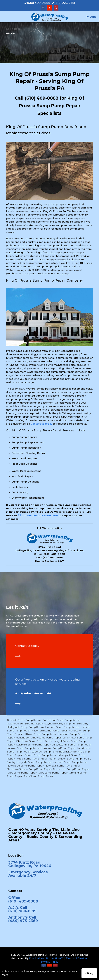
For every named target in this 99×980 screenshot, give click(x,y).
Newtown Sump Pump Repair (63, 766)
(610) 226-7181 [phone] (65, 3)
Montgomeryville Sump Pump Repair (29, 762)
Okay (89, 973)
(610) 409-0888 (41, 98)
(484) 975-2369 (23, 921)
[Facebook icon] (43, 8)
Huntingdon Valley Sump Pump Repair (39, 738)
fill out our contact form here (38, 515)
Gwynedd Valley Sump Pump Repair (66, 724)
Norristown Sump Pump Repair (72, 769)
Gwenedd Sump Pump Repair (25, 724)
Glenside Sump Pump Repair (24, 720)
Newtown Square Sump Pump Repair (29, 769)
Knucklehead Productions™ (46, 958)
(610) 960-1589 (53, 557)
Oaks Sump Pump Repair (22, 773)
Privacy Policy (50, 962)
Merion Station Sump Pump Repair (70, 759)
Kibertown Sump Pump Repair (34, 741)
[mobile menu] (94, 17)
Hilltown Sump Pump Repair (41, 734)
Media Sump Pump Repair (32, 759)
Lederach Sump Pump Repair (49, 752)
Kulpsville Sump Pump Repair (33, 745)
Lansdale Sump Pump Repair (59, 748)
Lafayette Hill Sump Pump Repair (72, 745)
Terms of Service (76, 958)
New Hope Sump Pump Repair (25, 766)
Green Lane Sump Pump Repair (61, 720)
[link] (18, 656)
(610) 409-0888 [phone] (38, 3)
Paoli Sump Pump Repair (39, 776)
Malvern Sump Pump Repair (41, 755)
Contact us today (41, 424)
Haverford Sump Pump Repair (50, 731)
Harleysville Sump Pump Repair (26, 727)
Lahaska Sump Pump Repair (24, 748)
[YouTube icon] (50, 8)
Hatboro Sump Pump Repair (62, 727)
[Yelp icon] (56, 8)
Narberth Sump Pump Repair (70, 762)
